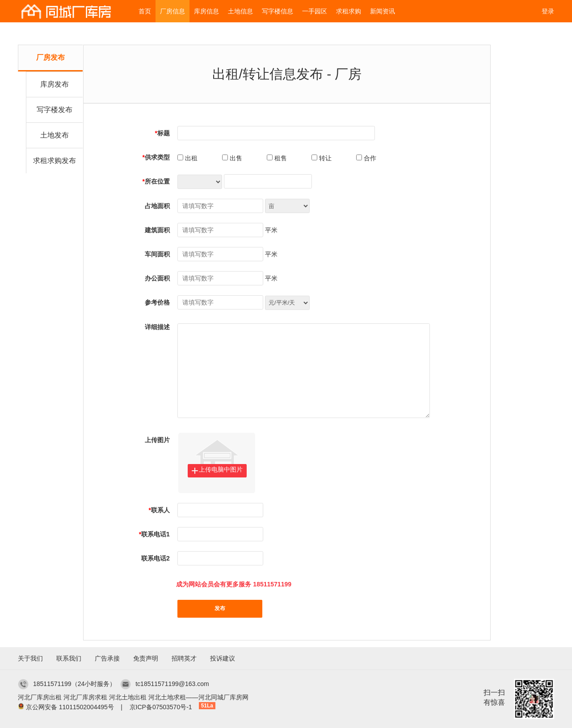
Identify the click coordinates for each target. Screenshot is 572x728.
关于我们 (30, 658)
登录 (548, 11)
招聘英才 (184, 658)
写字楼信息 (278, 11)
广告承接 (107, 658)
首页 (145, 11)
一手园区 (315, 11)
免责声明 (146, 658)
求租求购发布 (55, 161)
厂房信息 (172, 11)
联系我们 (69, 658)
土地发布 (55, 135)
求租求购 (349, 11)
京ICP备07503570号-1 (161, 707)
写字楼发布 (55, 110)
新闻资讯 (383, 11)
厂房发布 (50, 57)
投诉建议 (223, 658)
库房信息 (206, 11)
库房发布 (55, 84)
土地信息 (240, 11)
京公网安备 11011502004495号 (70, 707)
